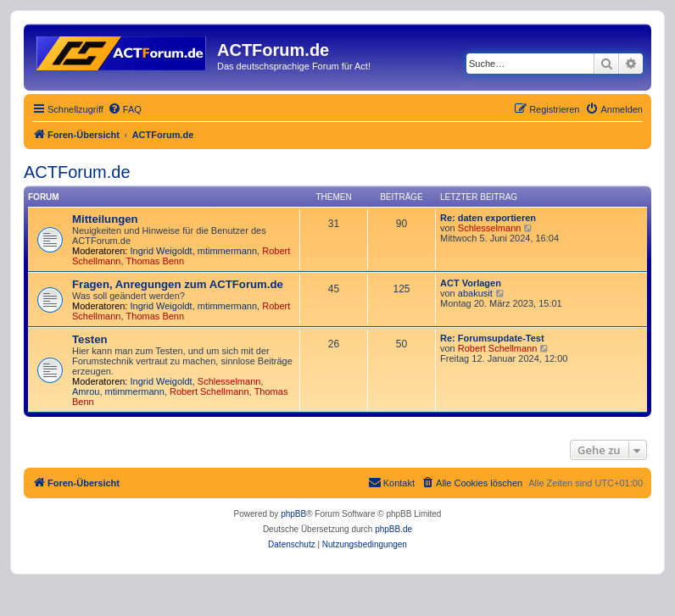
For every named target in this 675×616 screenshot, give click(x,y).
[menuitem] (125, 109)
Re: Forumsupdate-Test (492, 338)
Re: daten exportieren (488, 218)
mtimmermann (227, 251)
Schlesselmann (490, 228)
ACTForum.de (77, 172)
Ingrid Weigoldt (162, 251)
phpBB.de (393, 529)
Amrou (86, 391)
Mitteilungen (105, 219)
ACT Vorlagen (471, 283)
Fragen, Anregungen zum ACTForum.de (178, 284)
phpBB (293, 514)
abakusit (475, 293)
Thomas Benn (155, 261)
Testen (90, 339)
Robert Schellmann (209, 391)
